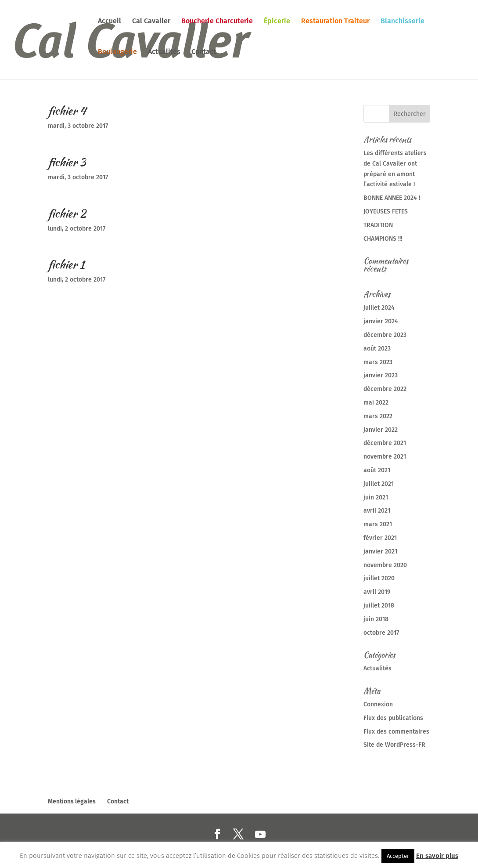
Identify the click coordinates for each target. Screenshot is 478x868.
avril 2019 (377, 592)
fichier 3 (67, 162)
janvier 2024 (381, 321)
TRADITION (378, 225)
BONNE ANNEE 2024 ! (392, 198)
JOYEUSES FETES (386, 212)
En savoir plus (437, 856)
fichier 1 (66, 264)
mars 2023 (378, 362)
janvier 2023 (381, 375)
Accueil (110, 22)
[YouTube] (260, 835)
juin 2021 (376, 497)
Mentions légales (72, 801)
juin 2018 (376, 619)
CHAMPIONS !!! (383, 239)
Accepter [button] (398, 856)
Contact (204, 52)
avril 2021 (377, 511)
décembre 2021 (385, 443)
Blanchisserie (403, 22)
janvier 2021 (380, 552)
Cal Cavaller (151, 22)
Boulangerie (117, 52)
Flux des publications (393, 718)
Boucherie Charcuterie (217, 22)
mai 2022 (376, 403)
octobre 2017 (381, 633)
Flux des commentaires (396, 732)
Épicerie (277, 22)
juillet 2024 (379, 308)
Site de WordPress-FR (394, 745)
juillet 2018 (379, 606)
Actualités (164, 52)
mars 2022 (378, 416)
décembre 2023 (385, 335)
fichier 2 (67, 213)
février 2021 (380, 538)
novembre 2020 (385, 565)
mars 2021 (378, 524)
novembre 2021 (385, 457)
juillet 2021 (379, 484)
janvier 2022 (381, 430)
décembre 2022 (385, 389)
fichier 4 (67, 111)
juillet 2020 (379, 578)
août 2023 (377, 349)
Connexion (378, 704)
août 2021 (377, 470)
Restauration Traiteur (335, 22)
